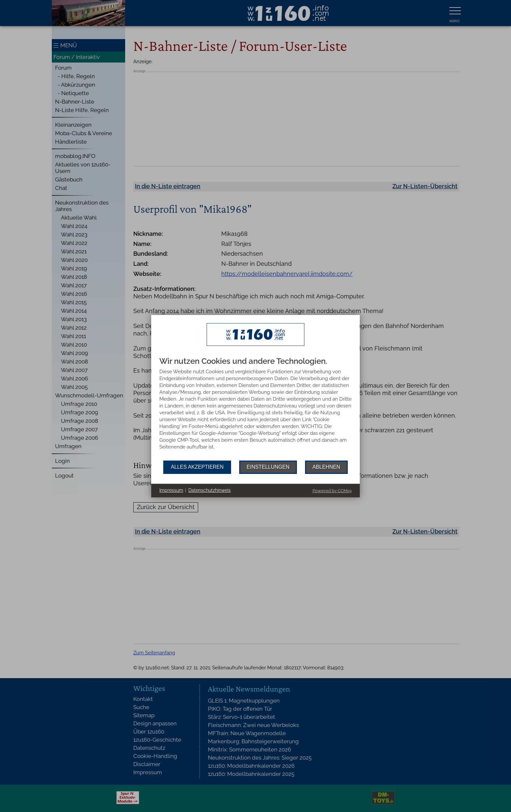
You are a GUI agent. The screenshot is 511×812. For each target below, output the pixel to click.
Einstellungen (268, 467)
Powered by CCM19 (332, 491)
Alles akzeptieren (197, 467)
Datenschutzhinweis (210, 490)
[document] (255, 409)
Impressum (171, 490)
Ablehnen (326, 467)
